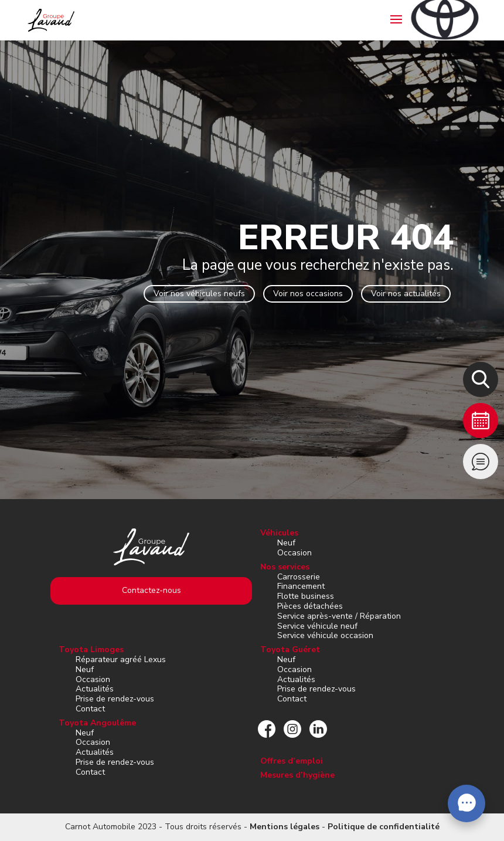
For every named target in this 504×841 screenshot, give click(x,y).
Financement (301, 586)
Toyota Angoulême (97, 723)
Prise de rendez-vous (115, 699)
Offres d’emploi (292, 761)
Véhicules (279, 533)
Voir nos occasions (308, 294)
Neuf (286, 543)
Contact (90, 709)
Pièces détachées (310, 606)
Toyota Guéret (290, 650)
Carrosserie (299, 577)
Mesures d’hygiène (297, 775)
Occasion (294, 553)
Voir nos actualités (406, 294)
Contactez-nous (151, 590)
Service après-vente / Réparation (339, 616)
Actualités (95, 689)
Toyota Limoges (91, 650)
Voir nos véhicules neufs (199, 294)
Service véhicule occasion (325, 635)
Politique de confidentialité (384, 827)
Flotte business (306, 596)
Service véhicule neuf (317, 626)
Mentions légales (285, 827)
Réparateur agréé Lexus (121, 659)
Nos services (285, 567)
